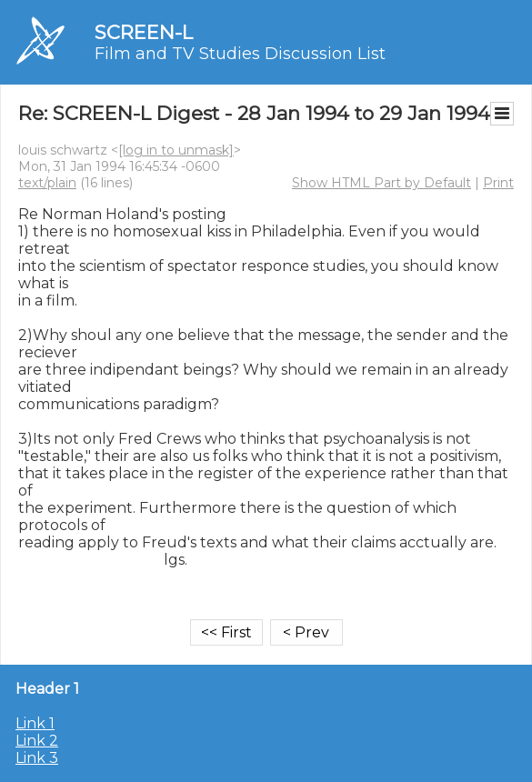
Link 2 (37, 741)
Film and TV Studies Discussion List (240, 54)
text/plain (47, 183)
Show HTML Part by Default (381, 183)
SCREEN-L (144, 32)
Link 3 (37, 758)
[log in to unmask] (176, 150)
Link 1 (35, 723)
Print (498, 183)
